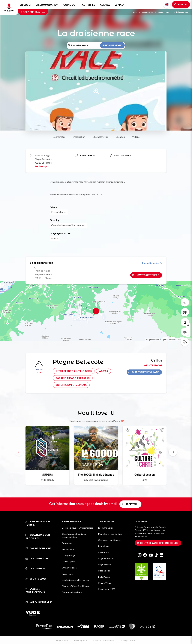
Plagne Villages (105, 583)
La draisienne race (181, 12)
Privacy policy (80, 640)
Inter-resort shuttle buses (74, 371)
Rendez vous (165, 12)
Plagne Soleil (104, 571)
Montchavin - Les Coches (110, 534)
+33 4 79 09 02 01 (87, 155)
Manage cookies (128, 640)
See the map (41, 166)
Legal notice (62, 640)
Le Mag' (119, 5)
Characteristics (100, 137)
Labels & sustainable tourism (75, 580)
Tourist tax (67, 543)
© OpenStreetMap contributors (172, 340)
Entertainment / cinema (71, 385)
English (167, 4)
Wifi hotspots (68, 562)
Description (79, 137)
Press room (67, 574)
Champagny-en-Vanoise (109, 540)
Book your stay (33, 12)
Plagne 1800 (104, 552)
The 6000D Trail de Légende (96, 475)
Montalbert (104, 546)
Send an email (121, 155)
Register (131, 504)
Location (120, 137)
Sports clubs (36, 579)
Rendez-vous (149, 12)
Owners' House (69, 568)
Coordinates (59, 137)
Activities (88, 5)
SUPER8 (48, 475)
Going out (70, 5)
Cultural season (145, 475)
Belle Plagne (104, 577)
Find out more (112, 45)
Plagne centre (105, 565)
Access (103, 371)
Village (136, 137)
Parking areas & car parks (73, 378)
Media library (68, 549)
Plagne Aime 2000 (107, 589)
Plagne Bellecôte (152, 263)
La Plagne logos (69, 555)
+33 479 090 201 (153, 365)
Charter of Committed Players (76, 586)
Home (136, 12)
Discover (25, 5)
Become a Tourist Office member (77, 528)
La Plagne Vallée (106, 528)
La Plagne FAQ (36, 568)
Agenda (105, 5)
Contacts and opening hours (159, 543)
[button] (173, 452)
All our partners (39, 602)
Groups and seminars (72, 592)
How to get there (147, 275)
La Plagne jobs (37, 558)
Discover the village (145, 372)
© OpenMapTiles (153, 340)
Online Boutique (38, 548)
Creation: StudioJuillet (104, 640)
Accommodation (47, 5)
